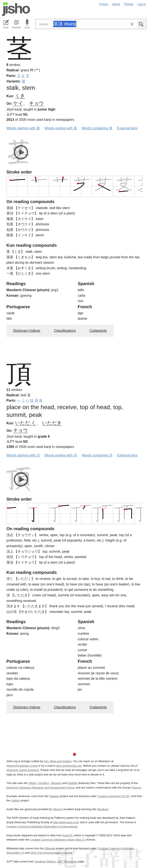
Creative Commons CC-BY (113, 796)
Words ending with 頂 (61, 455)
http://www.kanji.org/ (66, 822)
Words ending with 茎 (61, 128)
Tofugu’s (57, 809)
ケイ (18, 103)
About (116, 4)
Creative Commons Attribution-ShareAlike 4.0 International (42, 827)
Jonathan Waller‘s (45, 861)
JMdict (32, 783)
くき (20, 96)
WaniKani (103, 809)
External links (127, 128)
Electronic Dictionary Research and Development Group (40, 788)
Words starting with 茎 (23, 128)
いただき (52, 423)
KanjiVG (67, 835)
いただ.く (26, 423)
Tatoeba (54, 796)
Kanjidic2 (43, 783)
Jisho (16, 9)
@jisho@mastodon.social (22, 766)
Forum (104, 4)
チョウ (21, 430)
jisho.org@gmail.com (69, 766)
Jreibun (15, 800)
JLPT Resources (67, 861)
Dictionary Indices (27, 331)
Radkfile (72, 783)
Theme (129, 4)
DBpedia (50, 848)
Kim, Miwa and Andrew (57, 761)
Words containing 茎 (97, 128)
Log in (142, 4)
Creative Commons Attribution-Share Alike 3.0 (58, 840)
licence (137, 788)
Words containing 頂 (97, 455)
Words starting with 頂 (23, 455)
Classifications (65, 331)
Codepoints (98, 331)
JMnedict (56, 783)
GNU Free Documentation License (51, 853)
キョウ (36, 103)
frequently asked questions (23, 770)
